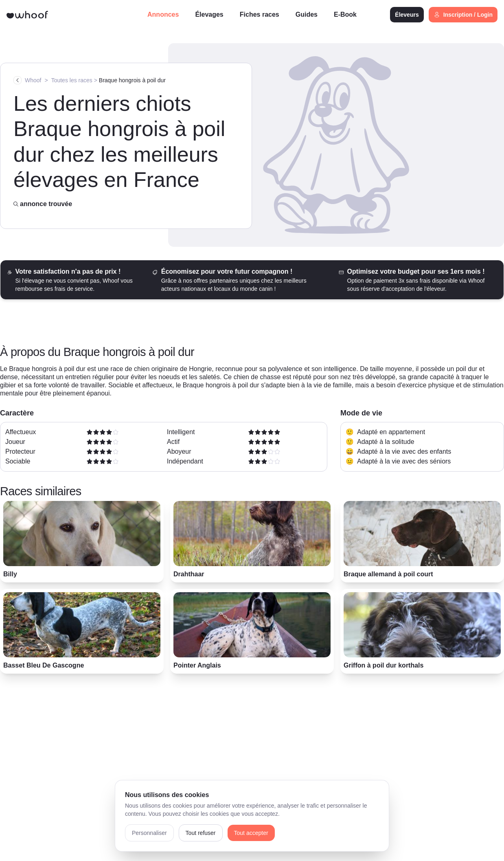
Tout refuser (201, 833)
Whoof (33, 80)
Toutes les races (72, 80)
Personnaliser (149, 833)
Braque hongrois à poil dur (132, 80)
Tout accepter (251, 833)
